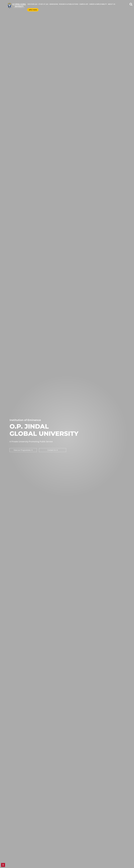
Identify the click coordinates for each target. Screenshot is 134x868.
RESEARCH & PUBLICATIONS (69, 4)
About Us (112, 4)
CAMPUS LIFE (84, 4)
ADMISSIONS (54, 4)
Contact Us (53, 450)
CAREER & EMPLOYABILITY (98, 4)
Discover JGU (33, 4)
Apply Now (33, 10)
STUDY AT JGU (43, 4)
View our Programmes (23, 450)
